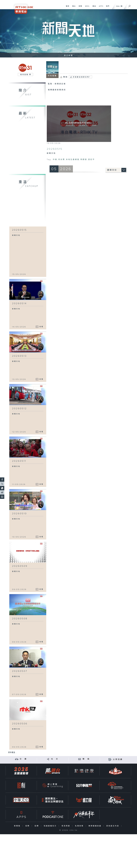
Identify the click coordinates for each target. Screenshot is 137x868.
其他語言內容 (113, 826)
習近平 (91, 160)
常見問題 (66, 826)
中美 (55, 160)
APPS (100, 7)
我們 (107, 7)
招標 (37, 826)
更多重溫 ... (12, 753)
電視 (67, 7)
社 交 (55, 759)
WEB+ (87, 7)
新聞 (80, 7)
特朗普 (84, 160)
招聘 (28, 826)
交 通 (23, 759)
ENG (118, 6)
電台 (73, 7)
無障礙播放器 (95, 826)
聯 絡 (86, 759)
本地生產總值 (73, 160)
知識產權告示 (51, 826)
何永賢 (62, 160)
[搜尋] (130, 5)
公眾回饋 (118, 759)
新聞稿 (18, 826)
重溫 (93, 7)
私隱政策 (80, 826)
